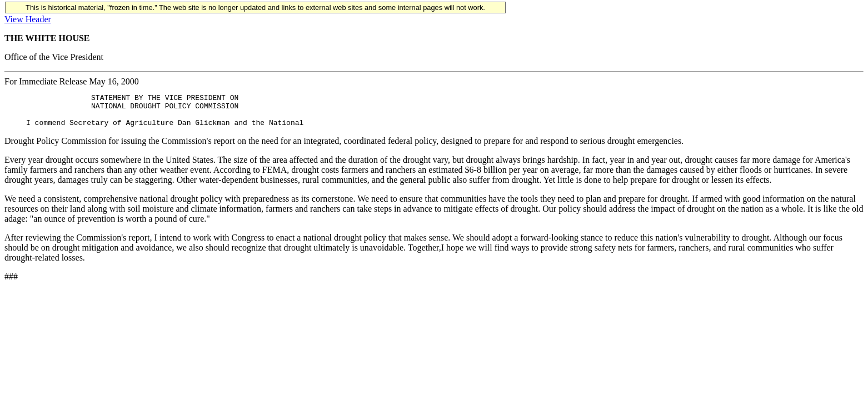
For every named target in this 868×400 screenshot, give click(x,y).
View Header (28, 19)
